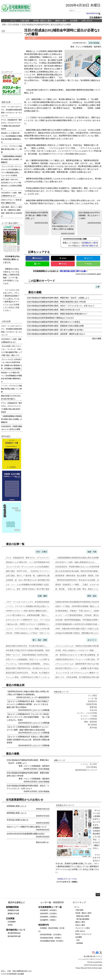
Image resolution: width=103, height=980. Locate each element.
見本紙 (10, 925)
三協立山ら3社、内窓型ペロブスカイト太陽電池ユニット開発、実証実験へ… (37, 624)
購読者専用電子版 (93, 13)
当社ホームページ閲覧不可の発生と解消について (27, 827)
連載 (4, 25)
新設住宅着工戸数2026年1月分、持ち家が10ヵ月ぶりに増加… (31, 668)
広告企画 (93, 710)
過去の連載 (97, 338)
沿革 (78, 940)
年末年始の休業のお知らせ (18, 820)
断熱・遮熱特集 (91, 722)
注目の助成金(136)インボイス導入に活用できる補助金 (63, 221)
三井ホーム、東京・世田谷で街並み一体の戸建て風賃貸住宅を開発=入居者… (37, 589)
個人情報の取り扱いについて (93, 956)
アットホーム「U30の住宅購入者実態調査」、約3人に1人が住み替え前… (36, 664)
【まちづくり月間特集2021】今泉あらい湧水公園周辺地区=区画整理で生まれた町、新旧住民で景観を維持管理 (28, 740)
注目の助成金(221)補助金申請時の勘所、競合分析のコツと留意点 (54, 322)
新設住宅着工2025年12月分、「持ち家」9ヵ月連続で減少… (30, 673)
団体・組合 (92, 596)
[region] (12, 50)
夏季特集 (93, 707)
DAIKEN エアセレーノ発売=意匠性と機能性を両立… (27, 611)
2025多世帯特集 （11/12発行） (51, 935)
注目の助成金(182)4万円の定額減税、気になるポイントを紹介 (89, 216)
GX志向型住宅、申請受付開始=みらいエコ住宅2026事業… (79, 567)
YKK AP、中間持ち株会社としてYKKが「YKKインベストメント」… (33, 633)
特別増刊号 (45, 697)
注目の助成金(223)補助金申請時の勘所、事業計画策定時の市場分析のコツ (57, 314)
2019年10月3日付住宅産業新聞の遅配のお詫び (26, 834)
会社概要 (74, 21)
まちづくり (92, 640)
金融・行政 (92, 552)
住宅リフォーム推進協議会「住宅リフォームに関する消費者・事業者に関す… (38, 659)
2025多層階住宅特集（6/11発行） (52, 941)
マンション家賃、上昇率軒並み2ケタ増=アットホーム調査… (30, 677)
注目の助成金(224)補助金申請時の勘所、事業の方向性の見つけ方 (54, 310)
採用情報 (80, 943)
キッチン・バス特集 (89, 716)
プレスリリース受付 (83, 928)
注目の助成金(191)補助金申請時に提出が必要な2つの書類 (46, 25)
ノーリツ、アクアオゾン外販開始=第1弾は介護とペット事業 (11, 149)
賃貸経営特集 (92, 704)
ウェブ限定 (92, 696)
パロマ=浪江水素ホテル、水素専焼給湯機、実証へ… (27, 615)
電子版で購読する (90, 246)
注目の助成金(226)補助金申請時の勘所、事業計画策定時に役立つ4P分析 (56, 302)
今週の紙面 (25, 21)
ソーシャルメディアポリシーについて (90, 959)
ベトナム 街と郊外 (89, 764)
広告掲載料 (12, 922)
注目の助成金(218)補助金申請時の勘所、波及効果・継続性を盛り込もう (56, 334)
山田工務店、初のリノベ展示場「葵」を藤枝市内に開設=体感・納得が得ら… (37, 576)
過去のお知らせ (42, 842)
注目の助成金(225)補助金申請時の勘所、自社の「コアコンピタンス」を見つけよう (61, 306)
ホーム (13, 21)
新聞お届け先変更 (83, 916)
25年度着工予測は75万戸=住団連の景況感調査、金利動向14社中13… (34, 650)
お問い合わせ (87, 21)
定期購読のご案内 (90, 243)
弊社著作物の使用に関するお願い (74, 271)
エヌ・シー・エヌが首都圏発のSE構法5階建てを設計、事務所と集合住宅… (37, 585)
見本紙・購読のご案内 (42, 21)
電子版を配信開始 (83, 919)
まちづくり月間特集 (41, 710)
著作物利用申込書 (14, 936)
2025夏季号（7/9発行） (48, 920)
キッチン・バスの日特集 (87, 713)
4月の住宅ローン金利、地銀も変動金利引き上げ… (76, 562)
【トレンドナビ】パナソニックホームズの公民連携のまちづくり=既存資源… (37, 567)
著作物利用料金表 (14, 933)
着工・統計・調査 (40, 640)
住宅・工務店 (42, 552)
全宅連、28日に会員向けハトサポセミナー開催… (75, 650)
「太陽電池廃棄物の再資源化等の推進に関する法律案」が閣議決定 (11, 159)
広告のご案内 (80, 925)
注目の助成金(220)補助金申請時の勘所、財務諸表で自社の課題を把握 (55, 326)
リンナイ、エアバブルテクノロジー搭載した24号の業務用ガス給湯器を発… (37, 629)
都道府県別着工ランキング (86, 770)
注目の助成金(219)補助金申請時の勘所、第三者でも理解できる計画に (55, 330)
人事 (98, 287)
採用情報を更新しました (17, 806)
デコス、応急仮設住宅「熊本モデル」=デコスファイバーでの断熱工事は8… (37, 558)
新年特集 (93, 728)
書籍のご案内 (61, 21)
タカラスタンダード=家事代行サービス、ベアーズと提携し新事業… (34, 620)
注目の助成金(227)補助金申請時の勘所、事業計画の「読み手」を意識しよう (58, 298)
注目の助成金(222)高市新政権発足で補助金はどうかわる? (50, 318)
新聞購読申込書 (13, 910)
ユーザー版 (36, 697)
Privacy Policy (80, 968)
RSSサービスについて (83, 934)
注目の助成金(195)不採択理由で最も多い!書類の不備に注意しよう (37, 216)
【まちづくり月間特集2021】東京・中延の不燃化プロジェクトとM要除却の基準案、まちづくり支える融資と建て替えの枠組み (28, 704)
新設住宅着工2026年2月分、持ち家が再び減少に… (26, 646)
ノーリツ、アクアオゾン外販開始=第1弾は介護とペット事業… (31, 606)
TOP (98, 895)
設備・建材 (42, 596)
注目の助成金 (14, 25)
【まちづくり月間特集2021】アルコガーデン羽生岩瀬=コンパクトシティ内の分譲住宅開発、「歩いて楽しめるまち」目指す (28, 717)
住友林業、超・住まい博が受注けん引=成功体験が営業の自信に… (33, 580)
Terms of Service (93, 968)
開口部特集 (92, 725)
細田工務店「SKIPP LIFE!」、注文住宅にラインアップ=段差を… (32, 571)
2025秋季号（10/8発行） (49, 917)
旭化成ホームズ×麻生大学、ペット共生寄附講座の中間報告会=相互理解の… (37, 562)
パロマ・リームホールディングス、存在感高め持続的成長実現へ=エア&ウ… (37, 602)
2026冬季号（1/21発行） (49, 914)
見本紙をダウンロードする (67, 879)
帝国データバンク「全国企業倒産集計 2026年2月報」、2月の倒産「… (34, 655)
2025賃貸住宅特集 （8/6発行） (51, 938)
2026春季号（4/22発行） (49, 910)
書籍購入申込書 (13, 914)
